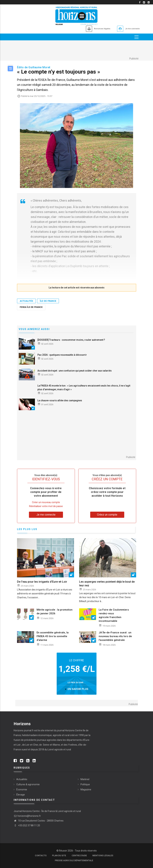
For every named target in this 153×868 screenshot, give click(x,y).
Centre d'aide (79, 856)
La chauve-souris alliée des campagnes (60, 401)
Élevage (21, 795)
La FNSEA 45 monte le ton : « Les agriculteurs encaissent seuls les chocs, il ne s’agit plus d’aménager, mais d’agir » (84, 388)
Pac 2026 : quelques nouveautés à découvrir (62, 355)
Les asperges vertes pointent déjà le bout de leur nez (107, 584)
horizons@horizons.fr (27, 816)
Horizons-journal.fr (24, 730)
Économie (22, 790)
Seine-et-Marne (51, 745)
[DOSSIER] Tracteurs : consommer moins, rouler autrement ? (71, 340)
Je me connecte (130, 29)
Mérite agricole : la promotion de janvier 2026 (55, 612)
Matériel (85, 779)
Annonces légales (94, 29)
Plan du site (59, 856)
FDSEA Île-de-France (31, 307)
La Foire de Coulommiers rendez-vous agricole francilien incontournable (114, 615)
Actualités (26, 301)
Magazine (86, 790)
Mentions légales (103, 856)
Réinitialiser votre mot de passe (46, 506)
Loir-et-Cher (32, 745)
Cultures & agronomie (28, 784)
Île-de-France (48, 301)
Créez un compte (107, 515)
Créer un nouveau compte (46, 502)
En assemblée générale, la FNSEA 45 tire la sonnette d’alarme (53, 636)
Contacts (41, 856)
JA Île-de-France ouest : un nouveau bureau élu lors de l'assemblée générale (115, 636)
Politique (85, 784)
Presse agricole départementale (74, 861)
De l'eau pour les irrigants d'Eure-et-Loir (42, 582)
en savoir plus (78, 689)
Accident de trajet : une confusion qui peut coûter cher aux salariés (75, 371)
